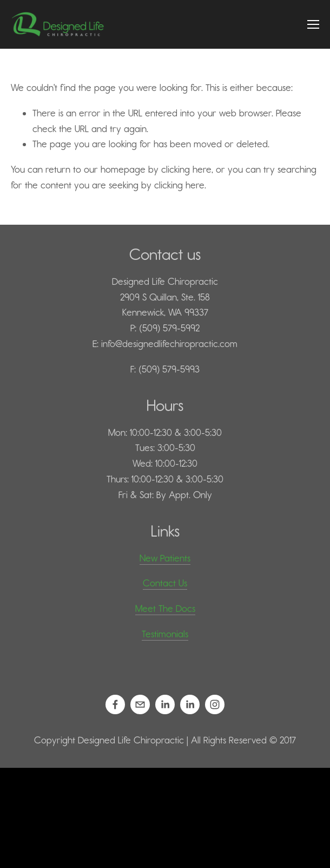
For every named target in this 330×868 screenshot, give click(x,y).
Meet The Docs (165, 609)
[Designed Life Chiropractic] (215, 704)
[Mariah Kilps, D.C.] (190, 704)
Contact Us (165, 583)
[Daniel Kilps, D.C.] (165, 704)
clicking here (186, 169)
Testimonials (165, 634)
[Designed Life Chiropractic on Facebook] (115, 704)
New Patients (165, 558)
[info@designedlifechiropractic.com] (140, 704)
